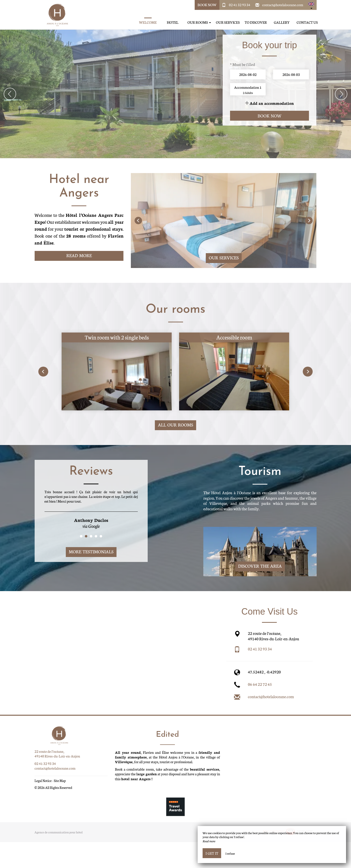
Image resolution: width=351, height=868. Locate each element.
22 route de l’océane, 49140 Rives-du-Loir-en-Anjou (57, 754)
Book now (269, 116)
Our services (228, 22)
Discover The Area (260, 566)
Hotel (173, 22)
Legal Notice (43, 781)
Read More (79, 255)
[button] (311, 5)
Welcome (148, 22)
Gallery (282, 22)
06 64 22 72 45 (260, 684)
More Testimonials (91, 551)
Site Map (60, 781)
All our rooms (175, 425)
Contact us (307, 22)
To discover (256, 22)
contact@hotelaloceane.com (283, 5)
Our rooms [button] (199, 22)
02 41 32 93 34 (239, 5)
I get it (212, 853)
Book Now (207, 5)
